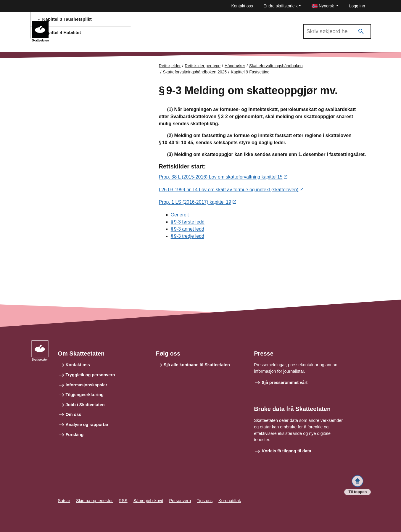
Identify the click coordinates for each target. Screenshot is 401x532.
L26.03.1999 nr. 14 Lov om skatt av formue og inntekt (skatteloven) (229, 190)
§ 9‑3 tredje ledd (187, 236)
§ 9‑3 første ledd (188, 222)
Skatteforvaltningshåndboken (276, 66)
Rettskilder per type (203, 66)
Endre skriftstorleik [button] (281, 6)
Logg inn (357, 6)
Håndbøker (235, 66)
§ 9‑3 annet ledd (187, 229)
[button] (325, 6)
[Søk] (361, 32)
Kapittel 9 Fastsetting (250, 72)
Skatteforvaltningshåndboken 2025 (91, 24)
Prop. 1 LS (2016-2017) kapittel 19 (195, 203)
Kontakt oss (242, 6)
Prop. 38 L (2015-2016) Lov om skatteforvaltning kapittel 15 (221, 177)
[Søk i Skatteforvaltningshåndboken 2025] (337, 31)
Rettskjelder (170, 66)
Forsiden (56, 71)
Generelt (180, 215)
